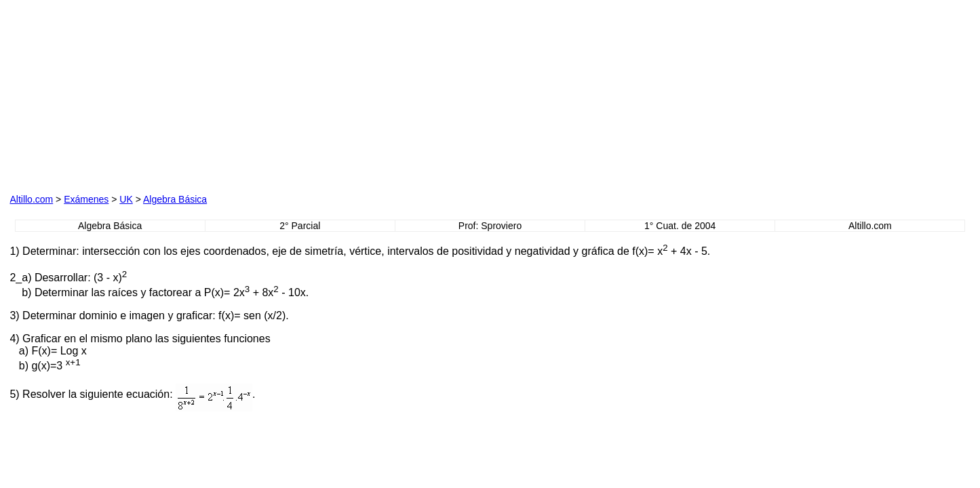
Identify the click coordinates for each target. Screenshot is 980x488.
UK (126, 199)
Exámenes (86, 199)
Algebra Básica (175, 199)
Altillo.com (31, 199)
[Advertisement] (164, 94)
